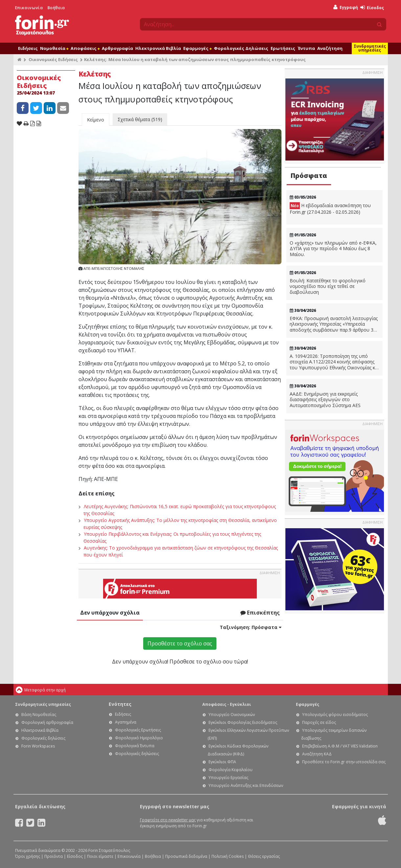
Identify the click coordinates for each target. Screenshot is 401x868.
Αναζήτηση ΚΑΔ (317, 754)
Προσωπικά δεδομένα (186, 856)
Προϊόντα (54, 856)
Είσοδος (372, 8)
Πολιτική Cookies (228, 856)
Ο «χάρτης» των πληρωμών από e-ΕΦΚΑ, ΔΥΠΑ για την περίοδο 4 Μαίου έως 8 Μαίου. (333, 249)
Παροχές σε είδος (319, 722)
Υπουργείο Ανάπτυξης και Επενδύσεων (246, 785)
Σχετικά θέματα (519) (140, 119)
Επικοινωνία (29, 8)
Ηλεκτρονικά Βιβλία (158, 48)
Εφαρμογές (197, 48)
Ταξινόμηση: (251, 627)
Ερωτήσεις (283, 48)
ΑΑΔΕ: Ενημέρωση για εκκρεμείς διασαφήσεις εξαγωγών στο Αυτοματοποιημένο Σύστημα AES (325, 400)
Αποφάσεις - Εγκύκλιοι (227, 704)
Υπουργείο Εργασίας (228, 778)
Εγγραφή (346, 7)
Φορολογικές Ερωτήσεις (138, 730)
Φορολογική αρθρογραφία (47, 722)
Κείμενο (96, 120)
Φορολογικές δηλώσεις (43, 738)
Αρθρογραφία (117, 48)
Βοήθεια (56, 8)
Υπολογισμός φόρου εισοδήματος (335, 715)
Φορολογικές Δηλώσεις (241, 48)
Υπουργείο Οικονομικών (232, 715)
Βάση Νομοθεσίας (39, 715)
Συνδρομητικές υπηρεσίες (370, 48)
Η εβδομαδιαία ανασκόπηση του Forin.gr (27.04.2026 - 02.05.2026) (330, 209)
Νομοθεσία (54, 48)
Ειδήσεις (28, 48)
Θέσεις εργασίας (264, 856)
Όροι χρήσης (28, 856)
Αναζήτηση (330, 48)
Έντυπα (306, 48)
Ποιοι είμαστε (100, 856)
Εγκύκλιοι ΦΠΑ (222, 762)
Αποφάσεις (85, 48)
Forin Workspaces (38, 746)
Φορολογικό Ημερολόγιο (139, 738)
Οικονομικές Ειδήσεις (53, 59)
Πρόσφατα (309, 175)
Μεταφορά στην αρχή (45, 690)
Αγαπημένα (126, 722)
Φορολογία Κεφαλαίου (231, 770)
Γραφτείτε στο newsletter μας (168, 820)
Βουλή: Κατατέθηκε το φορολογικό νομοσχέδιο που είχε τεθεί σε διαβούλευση (328, 286)
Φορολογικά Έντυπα (135, 746)
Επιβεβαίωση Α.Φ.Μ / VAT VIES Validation (340, 746)
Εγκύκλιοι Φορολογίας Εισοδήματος (243, 722)
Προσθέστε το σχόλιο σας (180, 643)
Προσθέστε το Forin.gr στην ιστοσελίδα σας (344, 762)
